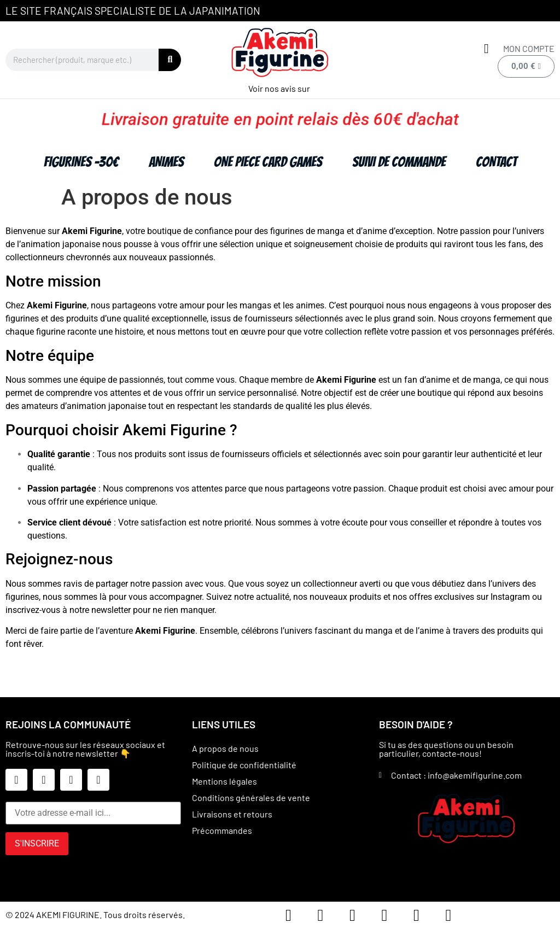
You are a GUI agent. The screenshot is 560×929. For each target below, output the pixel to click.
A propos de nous (225, 748)
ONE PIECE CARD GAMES (268, 162)
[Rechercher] (170, 60)
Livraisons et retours (232, 814)
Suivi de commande (399, 162)
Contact (496, 162)
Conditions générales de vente (251, 797)
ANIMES (166, 162)
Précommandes (222, 830)
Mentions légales (224, 781)
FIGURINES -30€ (81, 162)
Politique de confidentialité (244, 765)
